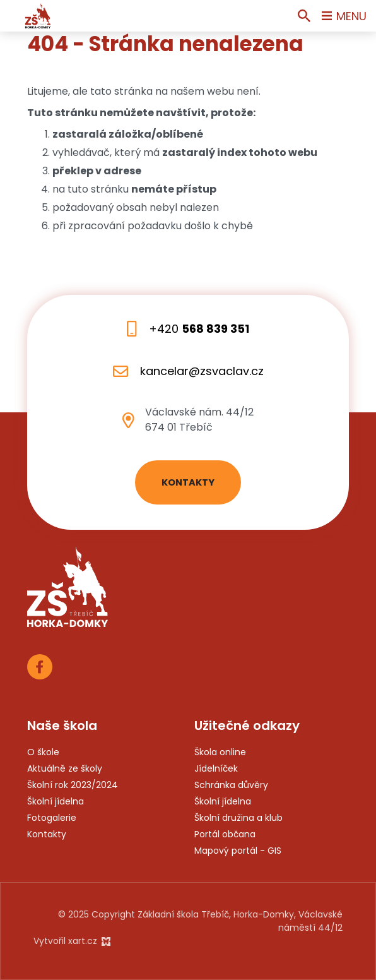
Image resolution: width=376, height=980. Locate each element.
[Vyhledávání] (304, 16)
